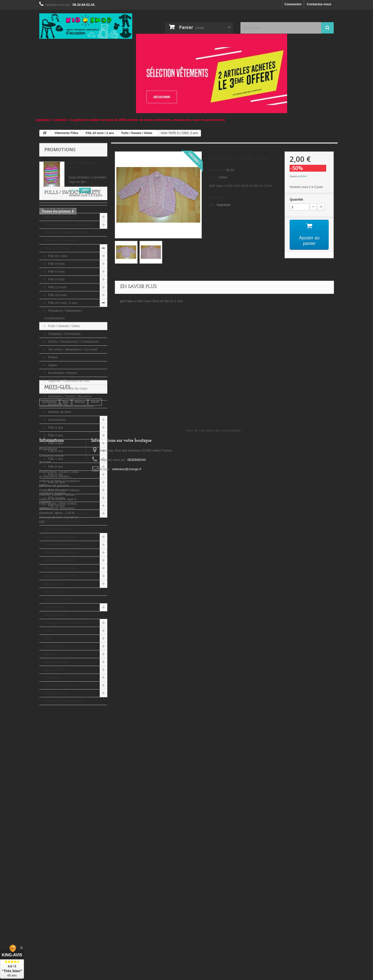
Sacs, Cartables (56, 628)
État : (213, 177)
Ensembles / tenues (62, 410)
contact (45, 887)
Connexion (293, 4)
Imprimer (224, 205)
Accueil (45, 847)
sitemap (45, 894)
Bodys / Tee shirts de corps (67, 425)
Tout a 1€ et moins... (60, 246)
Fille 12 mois (57, 324)
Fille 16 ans (56, 542)
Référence (217, 170)
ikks (66, 772)
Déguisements (55, 652)
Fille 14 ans (56, 535)
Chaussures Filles (58, 566)
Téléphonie (53, 714)
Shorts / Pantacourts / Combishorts (73, 378)
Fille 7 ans (55, 496)
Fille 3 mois (56, 301)
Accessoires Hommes (61, 581)
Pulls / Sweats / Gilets (64, 363)
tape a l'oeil (51, 780)
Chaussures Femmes (61, 605)
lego (58, 787)
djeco (72, 787)
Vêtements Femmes (59, 597)
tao (68, 780)
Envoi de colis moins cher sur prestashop (214, 816)
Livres (49, 667)
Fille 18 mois (57, 332)
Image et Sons (55, 706)
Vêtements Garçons (59, 254)
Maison (50, 691)
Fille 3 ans (55, 464)
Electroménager (56, 699)
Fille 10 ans (56, 519)
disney (80, 772)
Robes (53, 394)
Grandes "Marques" (59, 636)
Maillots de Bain (59, 449)
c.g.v (43, 870)
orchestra (49, 772)
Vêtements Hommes (60, 574)
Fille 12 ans (56, 527)
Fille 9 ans (55, 511)
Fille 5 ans (55, 480)
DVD (47, 675)
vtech (95, 772)
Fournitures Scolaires (61, 722)
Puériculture (54, 683)
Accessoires (57, 456)
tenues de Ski (58, 441)
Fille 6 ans (55, 488)
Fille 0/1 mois (57, 293)
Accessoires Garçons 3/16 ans (68, 261)
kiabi (46, 787)
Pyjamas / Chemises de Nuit (68, 417)
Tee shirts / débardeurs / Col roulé (72, 386)
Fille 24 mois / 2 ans (62, 340)
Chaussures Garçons (61, 277)
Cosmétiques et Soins (61, 613)
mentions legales (53, 879)
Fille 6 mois (56, 308)
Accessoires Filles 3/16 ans (65, 550)
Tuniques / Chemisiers (64, 371)
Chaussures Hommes (61, 589)
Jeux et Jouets (55, 644)
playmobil (83, 780)
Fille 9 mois (56, 316)
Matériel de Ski (56, 730)
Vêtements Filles (57, 285)
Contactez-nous (319, 4)
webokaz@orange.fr (127, 854)
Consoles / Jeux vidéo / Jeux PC (69, 660)
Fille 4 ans (55, 472)
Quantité (296, 199)
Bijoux (49, 621)
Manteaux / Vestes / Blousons (69, 433)
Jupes (52, 402)
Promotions (60, 149)
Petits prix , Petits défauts (64, 738)
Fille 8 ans (55, 503)
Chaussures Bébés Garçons (66, 269)
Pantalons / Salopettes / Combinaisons (63, 351)
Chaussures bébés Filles (63, 558)
